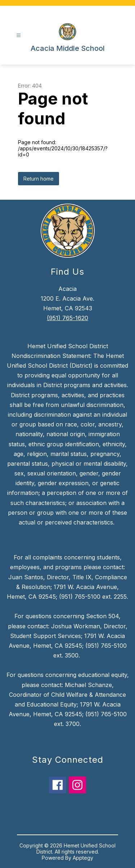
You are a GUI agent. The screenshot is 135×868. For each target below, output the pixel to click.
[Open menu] (19, 36)
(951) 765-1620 (67, 318)
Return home (39, 179)
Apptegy (83, 858)
